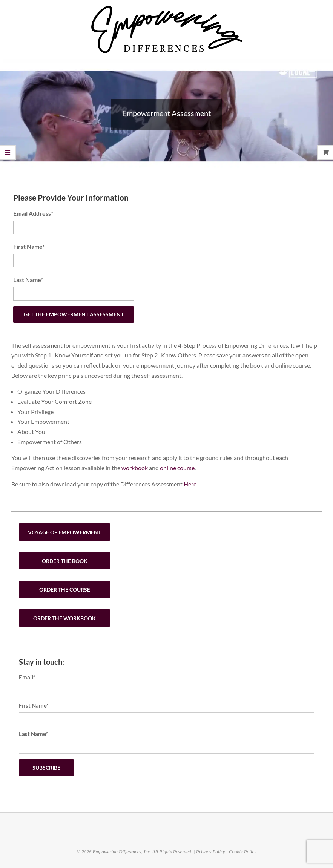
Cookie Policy (243, 852)
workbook (135, 468)
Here (190, 484)
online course (177, 468)
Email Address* (33, 213)
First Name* (29, 246)
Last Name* (28, 280)
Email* (27, 677)
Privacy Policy (211, 852)
